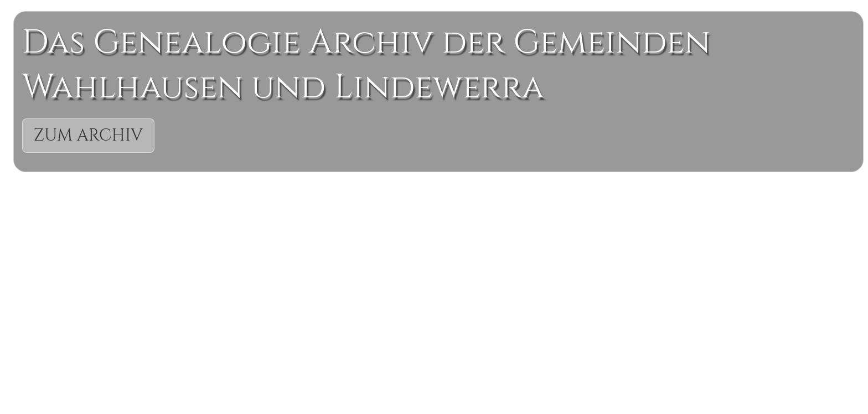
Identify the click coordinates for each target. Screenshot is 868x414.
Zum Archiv (89, 136)
